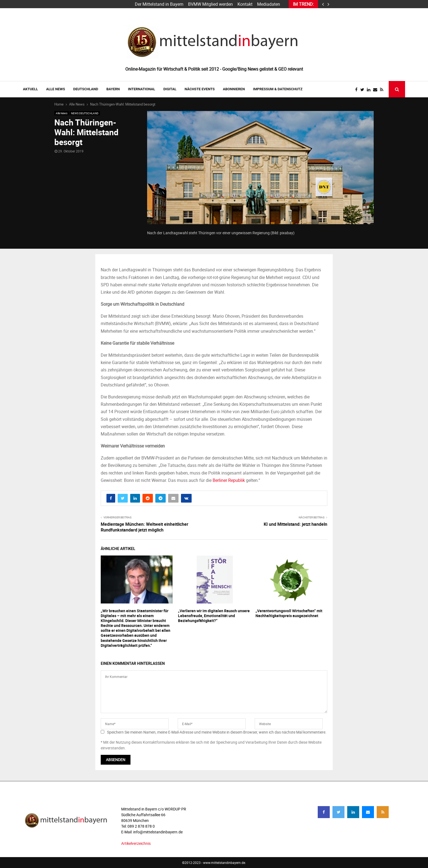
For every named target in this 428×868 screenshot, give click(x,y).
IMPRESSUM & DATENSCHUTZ (278, 89)
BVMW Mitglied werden (210, 4)
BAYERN (113, 89)
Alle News (56, 89)
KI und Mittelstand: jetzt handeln (295, 524)
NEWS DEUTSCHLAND (85, 113)
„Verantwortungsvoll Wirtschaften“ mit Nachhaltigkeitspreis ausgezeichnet (289, 613)
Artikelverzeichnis (136, 843)
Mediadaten (269, 4)
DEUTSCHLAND (86, 89)
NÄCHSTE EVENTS (200, 89)
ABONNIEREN (234, 89)
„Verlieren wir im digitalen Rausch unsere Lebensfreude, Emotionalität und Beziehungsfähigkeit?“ (214, 616)
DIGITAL (170, 89)
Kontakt (245, 4)
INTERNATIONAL (142, 89)
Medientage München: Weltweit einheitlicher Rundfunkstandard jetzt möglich (145, 527)
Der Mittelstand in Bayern (159, 4)
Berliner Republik (229, 480)
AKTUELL (30, 89)
